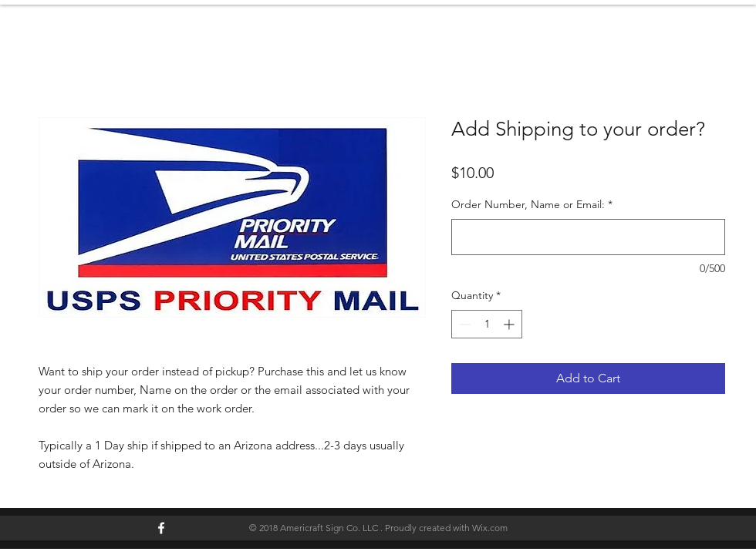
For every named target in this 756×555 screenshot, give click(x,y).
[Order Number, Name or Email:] (588, 237)
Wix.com (490, 528)
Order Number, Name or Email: (532, 204)
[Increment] (510, 324)
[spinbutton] (487, 324)
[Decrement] (463, 324)
